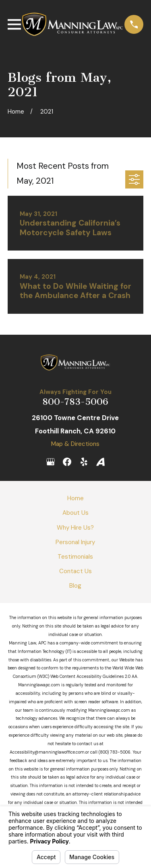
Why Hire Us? (75, 528)
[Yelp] (84, 462)
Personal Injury (75, 542)
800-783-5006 (75, 402)
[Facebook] (67, 462)
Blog (75, 586)
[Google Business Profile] (51, 462)
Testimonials (75, 557)
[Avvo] (100, 462)
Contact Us (75, 571)
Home (75, 498)
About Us (75, 513)
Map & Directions (75, 444)
